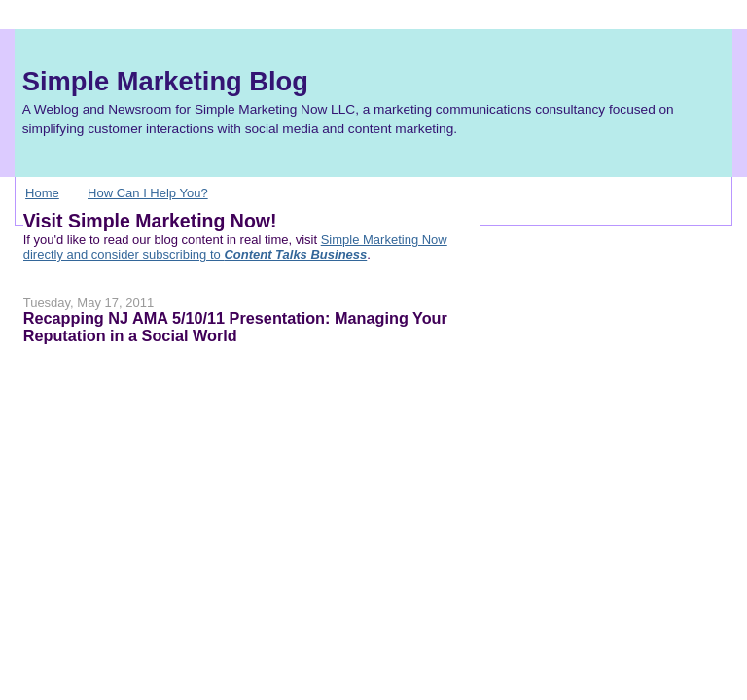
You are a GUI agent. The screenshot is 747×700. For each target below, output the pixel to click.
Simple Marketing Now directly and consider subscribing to (235, 247)
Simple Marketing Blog (165, 81)
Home (42, 193)
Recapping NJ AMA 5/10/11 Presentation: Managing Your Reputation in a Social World (235, 327)
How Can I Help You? (148, 193)
